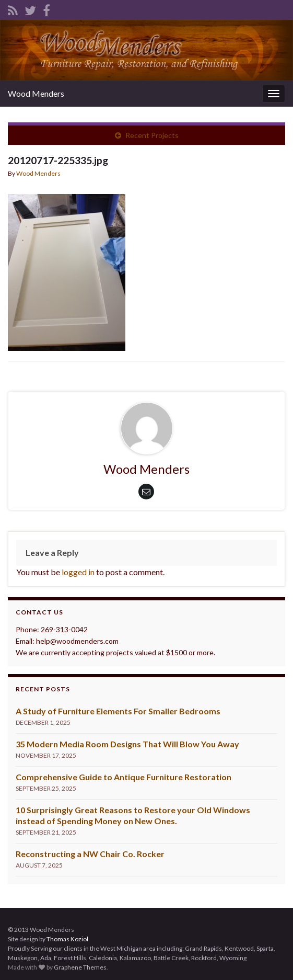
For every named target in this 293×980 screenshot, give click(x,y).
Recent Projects (152, 135)
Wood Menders (36, 93)
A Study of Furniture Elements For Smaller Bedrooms (118, 711)
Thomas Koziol (67, 939)
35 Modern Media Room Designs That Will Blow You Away (127, 744)
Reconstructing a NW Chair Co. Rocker (90, 854)
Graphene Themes (80, 967)
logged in (78, 572)
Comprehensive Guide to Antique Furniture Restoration (124, 777)
